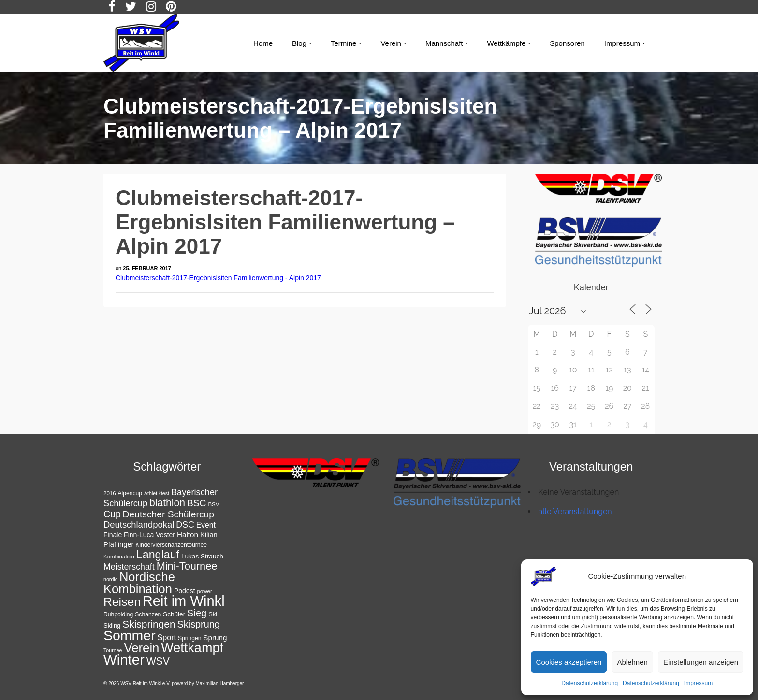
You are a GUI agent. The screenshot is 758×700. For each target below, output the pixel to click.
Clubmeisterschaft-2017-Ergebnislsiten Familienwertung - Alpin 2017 (218, 278)
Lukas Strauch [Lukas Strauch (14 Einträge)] (202, 556)
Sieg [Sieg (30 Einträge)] (197, 613)
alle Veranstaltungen (575, 511)
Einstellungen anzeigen (701, 662)
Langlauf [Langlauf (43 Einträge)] (158, 555)
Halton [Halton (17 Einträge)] (188, 535)
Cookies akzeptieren (569, 662)
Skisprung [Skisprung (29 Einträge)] (199, 624)
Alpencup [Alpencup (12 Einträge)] (130, 493)
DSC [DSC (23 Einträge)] (185, 525)
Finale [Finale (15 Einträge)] (113, 535)
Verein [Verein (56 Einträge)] (141, 648)
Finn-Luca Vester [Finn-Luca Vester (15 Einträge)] (149, 535)
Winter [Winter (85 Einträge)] (124, 660)
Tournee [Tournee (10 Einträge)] (113, 650)
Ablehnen (632, 662)
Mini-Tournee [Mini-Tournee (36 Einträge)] (187, 566)
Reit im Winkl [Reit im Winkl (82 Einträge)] (184, 601)
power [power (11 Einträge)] (204, 591)
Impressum (698, 683)
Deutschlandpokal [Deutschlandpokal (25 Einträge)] (139, 524)
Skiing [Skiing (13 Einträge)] (112, 625)
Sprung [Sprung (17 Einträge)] (215, 637)
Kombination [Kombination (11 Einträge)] (119, 557)
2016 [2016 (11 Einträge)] (110, 493)
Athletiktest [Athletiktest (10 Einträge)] (157, 493)
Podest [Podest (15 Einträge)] (185, 591)
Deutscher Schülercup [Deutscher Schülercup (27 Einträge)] (168, 514)
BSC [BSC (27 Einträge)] (197, 503)
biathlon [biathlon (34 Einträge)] (167, 503)
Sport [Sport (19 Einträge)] (167, 637)
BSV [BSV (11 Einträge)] (213, 504)
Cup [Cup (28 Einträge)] (112, 514)
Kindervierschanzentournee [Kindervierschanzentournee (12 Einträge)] (171, 545)
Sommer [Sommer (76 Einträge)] (130, 635)
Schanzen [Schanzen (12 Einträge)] (148, 614)
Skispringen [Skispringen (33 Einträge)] (149, 624)
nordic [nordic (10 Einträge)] (110, 579)
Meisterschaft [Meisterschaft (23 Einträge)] (129, 567)
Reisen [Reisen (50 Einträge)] (122, 602)
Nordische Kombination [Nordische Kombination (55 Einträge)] (139, 583)
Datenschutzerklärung (590, 683)
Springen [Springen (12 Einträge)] (190, 638)
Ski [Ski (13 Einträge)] (213, 614)
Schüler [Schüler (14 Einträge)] (174, 614)
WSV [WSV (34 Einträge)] (158, 661)
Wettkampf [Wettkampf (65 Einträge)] (192, 648)
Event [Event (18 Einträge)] (206, 525)
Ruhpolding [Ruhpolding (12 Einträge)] (118, 614)
